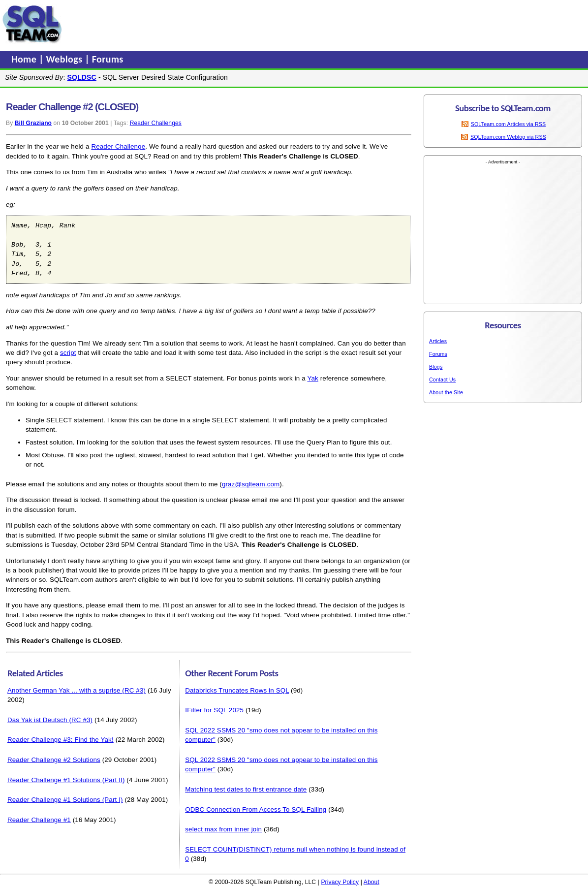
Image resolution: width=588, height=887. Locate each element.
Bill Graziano (33, 123)
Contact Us (442, 380)
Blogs (436, 367)
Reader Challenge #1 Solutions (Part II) (66, 780)
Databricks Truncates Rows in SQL (237, 690)
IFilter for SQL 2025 (214, 710)
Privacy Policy (340, 882)
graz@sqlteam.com (251, 484)
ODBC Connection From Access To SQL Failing (256, 809)
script (68, 353)
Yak (312, 378)
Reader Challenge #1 (39, 820)
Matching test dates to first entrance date (246, 789)
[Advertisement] (252, 24)
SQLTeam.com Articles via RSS (509, 124)
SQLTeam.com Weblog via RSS (508, 137)
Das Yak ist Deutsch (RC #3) (50, 720)
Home (25, 59)
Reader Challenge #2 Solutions (54, 760)
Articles (438, 341)
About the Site (446, 392)
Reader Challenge (118, 146)
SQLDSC (82, 77)
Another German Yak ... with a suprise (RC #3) (77, 690)
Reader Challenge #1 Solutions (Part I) (65, 800)
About (371, 882)
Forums (108, 59)
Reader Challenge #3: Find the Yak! (61, 740)
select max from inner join (223, 829)
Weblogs (66, 59)
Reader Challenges (156, 123)
